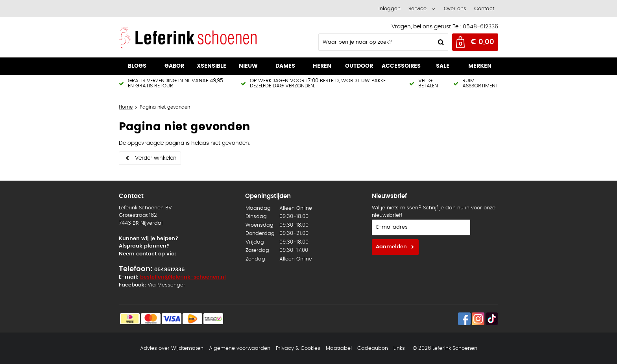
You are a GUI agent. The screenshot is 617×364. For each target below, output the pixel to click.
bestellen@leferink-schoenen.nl (183, 277)
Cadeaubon (373, 348)
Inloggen (390, 9)
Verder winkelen (156, 158)
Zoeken (440, 42)
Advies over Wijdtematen (172, 348)
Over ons (455, 9)
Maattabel (339, 348)
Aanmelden (391, 247)
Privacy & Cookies (298, 348)
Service (417, 9)
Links (399, 348)
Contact (484, 9)
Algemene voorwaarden (240, 348)
